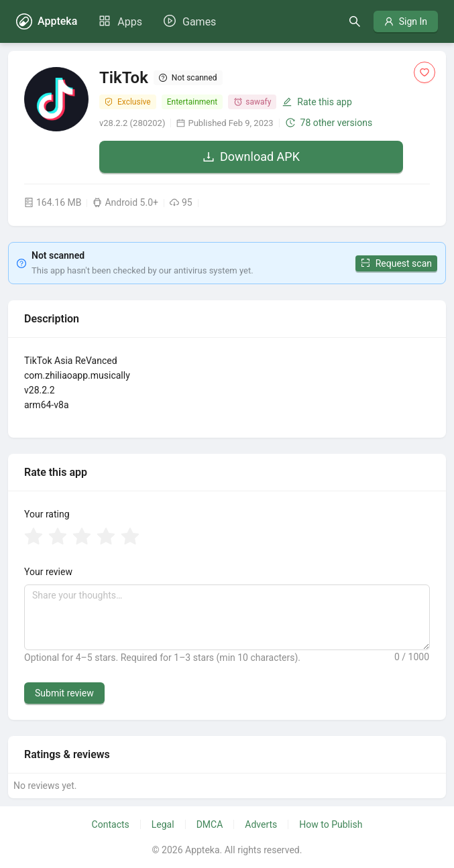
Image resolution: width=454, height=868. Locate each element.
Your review (48, 572)
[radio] (34, 538)
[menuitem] (120, 22)
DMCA (210, 824)
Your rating (47, 514)
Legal (163, 824)
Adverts (261, 824)
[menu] (157, 21)
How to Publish (331, 824)
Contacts (111, 824)
